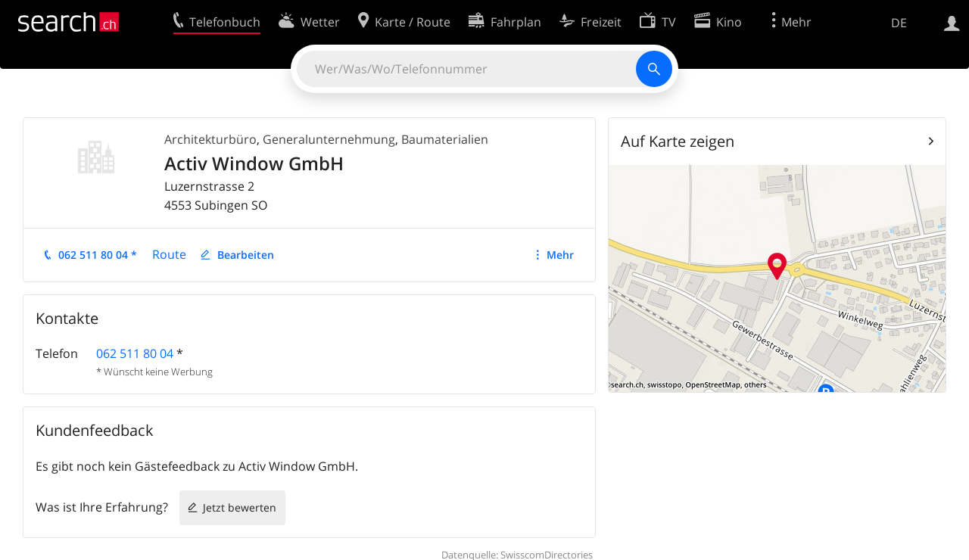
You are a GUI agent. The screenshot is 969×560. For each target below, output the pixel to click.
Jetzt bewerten (240, 507)
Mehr (560, 255)
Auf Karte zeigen (678, 141)
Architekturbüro (210, 139)
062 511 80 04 (135, 353)
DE (899, 23)
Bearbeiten (246, 255)
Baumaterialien (445, 139)
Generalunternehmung (329, 139)
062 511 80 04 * (98, 255)
